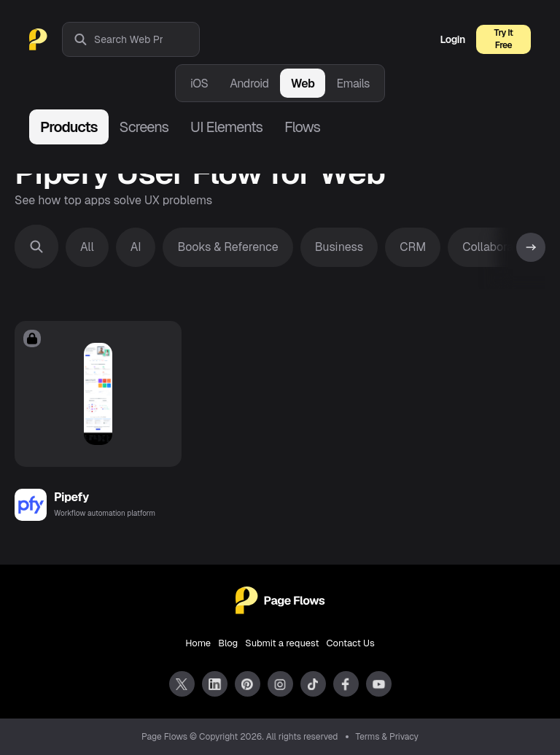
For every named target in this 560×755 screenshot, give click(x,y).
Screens (144, 127)
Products (69, 127)
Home (198, 643)
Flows (302, 127)
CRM (413, 247)
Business (339, 247)
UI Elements (226, 127)
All (87, 247)
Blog (228, 643)
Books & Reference (227, 247)
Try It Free (504, 39)
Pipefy (71, 497)
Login (453, 39)
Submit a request (282, 643)
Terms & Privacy (388, 737)
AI (136, 247)
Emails (353, 84)
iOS (199, 84)
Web (303, 84)
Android (249, 84)
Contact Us (351, 643)
